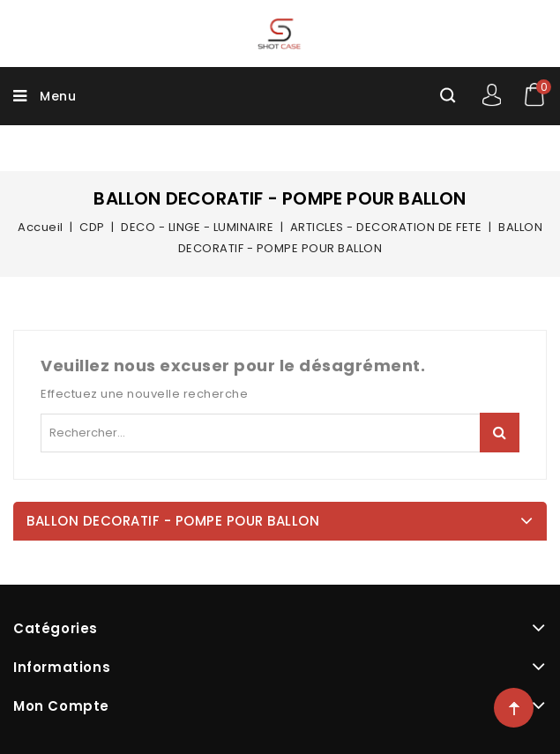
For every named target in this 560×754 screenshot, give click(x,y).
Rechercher (500, 433)
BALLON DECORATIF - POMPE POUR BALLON (173, 521)
